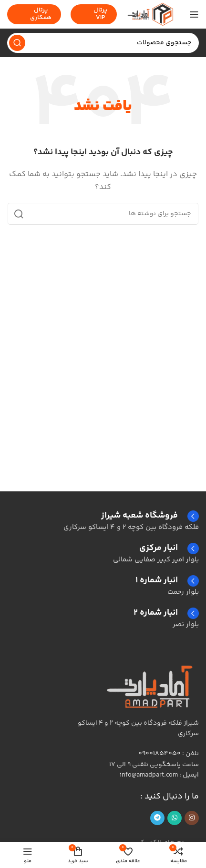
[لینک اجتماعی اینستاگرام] (192, 818)
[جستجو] (103, 43)
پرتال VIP (94, 14)
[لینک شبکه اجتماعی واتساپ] (175, 818)
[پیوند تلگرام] (157, 818)
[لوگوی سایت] (150, 14)
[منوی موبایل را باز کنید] (194, 14)
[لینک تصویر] (151, 686)
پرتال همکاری (34, 14)
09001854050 (160, 754)
